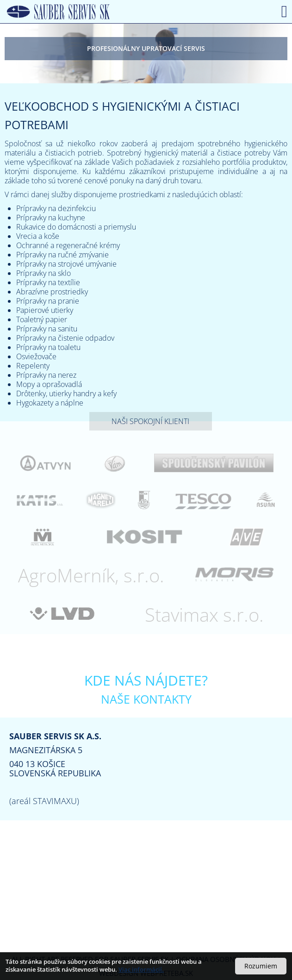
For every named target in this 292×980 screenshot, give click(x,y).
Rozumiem (261, 966)
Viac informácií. (141, 969)
